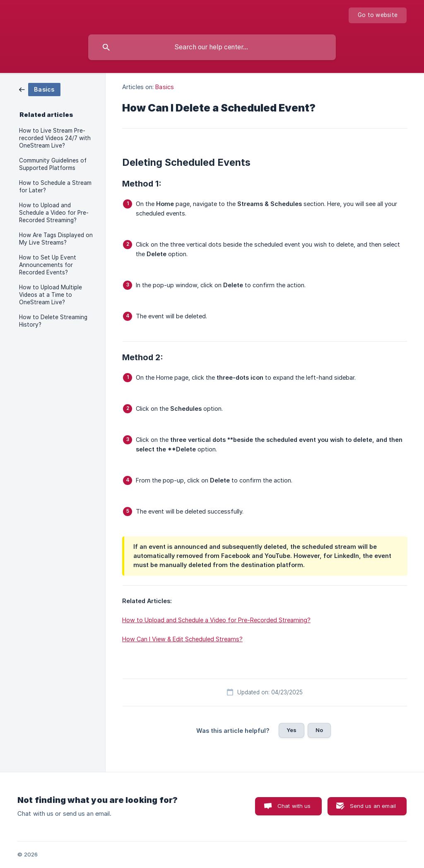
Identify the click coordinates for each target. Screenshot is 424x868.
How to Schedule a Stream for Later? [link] (55, 187)
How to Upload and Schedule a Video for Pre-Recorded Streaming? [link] (54, 213)
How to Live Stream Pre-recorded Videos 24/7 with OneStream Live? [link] (55, 138)
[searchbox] (212, 47)
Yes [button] (291, 730)
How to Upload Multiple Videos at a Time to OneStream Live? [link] (51, 295)
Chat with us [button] (294, 806)
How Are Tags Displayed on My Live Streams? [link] (56, 239)
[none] (378, 15)
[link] (40, 89)
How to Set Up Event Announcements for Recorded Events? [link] (48, 265)
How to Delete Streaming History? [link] (53, 321)
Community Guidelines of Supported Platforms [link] (53, 164)
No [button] (319, 730)
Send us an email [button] (373, 806)
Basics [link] (165, 87)
